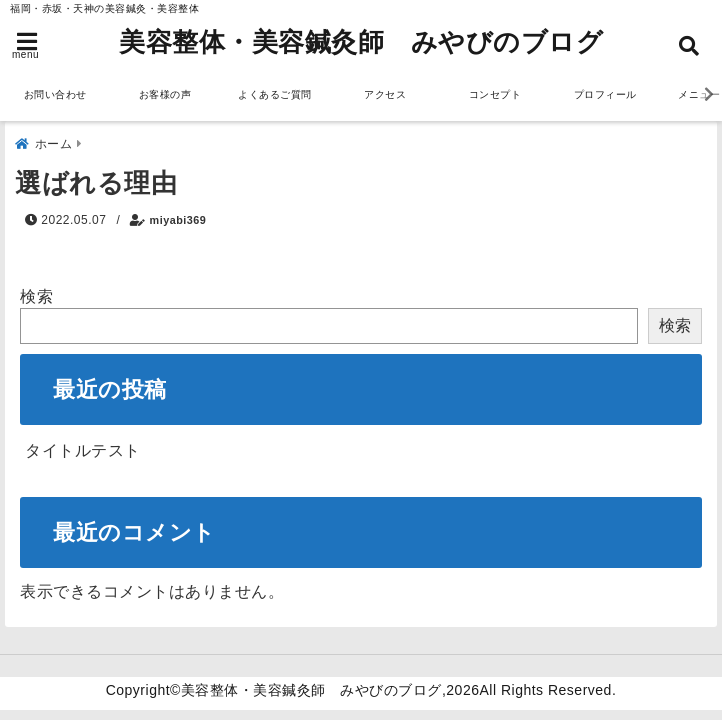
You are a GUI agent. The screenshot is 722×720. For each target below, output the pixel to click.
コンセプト (495, 94)
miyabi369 (178, 220)
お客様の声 (165, 94)
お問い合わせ (55, 94)
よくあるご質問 (275, 94)
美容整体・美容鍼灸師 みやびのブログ (361, 42)
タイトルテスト (83, 450)
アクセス (385, 94)
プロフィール (605, 94)
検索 (36, 296)
